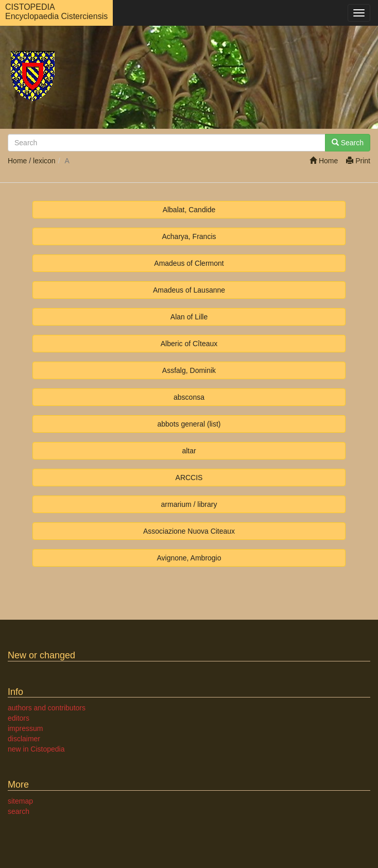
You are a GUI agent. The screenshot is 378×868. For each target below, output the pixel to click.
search (19, 811)
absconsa (189, 397)
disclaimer (24, 739)
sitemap (20, 801)
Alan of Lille (189, 317)
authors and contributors (47, 708)
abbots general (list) (189, 424)
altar (189, 451)
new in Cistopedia (36, 749)
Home (324, 161)
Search (348, 143)
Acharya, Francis (189, 236)
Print (358, 161)
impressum (25, 728)
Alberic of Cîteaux (189, 344)
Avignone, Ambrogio (189, 558)
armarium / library (189, 504)
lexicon (44, 161)
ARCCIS (189, 478)
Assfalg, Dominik (189, 370)
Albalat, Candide (189, 210)
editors (19, 718)
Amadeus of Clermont (189, 263)
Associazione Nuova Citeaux (189, 531)
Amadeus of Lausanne (189, 290)
